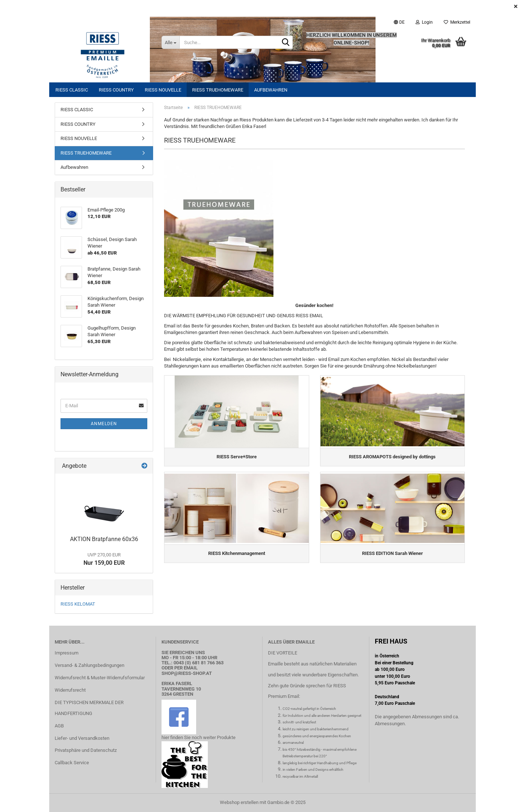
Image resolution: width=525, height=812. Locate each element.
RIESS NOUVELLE (163, 90)
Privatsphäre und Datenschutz (86, 750)
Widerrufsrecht (70, 690)
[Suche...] (170, 42)
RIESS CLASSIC (72, 90)
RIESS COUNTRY (116, 90)
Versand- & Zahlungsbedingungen (90, 665)
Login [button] (424, 22)
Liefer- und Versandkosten (82, 738)
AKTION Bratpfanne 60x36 (104, 539)
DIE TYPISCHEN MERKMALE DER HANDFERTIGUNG (89, 708)
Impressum (67, 653)
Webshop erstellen (239, 802)
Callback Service (72, 763)
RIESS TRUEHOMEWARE (218, 90)
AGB (59, 726)
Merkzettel (457, 22)
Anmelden (104, 424)
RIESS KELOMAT (78, 604)
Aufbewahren (271, 90)
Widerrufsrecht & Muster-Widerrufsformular (100, 678)
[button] (399, 22)
